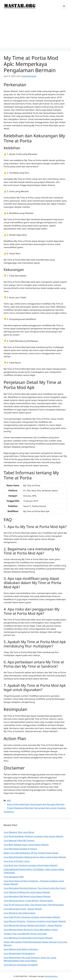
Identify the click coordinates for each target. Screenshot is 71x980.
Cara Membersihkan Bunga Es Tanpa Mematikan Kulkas (31, 930)
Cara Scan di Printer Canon (17, 861)
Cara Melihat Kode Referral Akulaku (21, 949)
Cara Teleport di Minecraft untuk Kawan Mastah (27, 892)
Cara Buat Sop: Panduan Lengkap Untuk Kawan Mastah (31, 865)
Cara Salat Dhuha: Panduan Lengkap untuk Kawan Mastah (32, 917)
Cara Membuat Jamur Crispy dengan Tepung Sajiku (28, 901)
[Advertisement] (35, 30)
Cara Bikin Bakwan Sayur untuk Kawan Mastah (26, 845)
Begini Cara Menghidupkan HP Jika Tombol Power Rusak (31, 853)
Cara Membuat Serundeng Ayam (20, 913)
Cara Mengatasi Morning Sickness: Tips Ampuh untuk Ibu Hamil (35, 888)
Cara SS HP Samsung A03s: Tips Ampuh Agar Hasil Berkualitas (34, 905)
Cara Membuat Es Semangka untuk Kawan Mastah (28, 938)
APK (9, 800)
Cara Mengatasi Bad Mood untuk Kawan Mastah (27, 896)
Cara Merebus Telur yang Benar (19, 832)
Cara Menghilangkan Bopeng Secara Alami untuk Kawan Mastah (35, 857)
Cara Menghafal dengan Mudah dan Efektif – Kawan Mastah (33, 925)
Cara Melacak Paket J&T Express (19, 840)
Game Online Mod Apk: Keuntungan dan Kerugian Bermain (36, 804)
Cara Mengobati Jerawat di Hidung (20, 849)
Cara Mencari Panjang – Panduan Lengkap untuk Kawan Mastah (35, 921)
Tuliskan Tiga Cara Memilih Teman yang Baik (25, 934)
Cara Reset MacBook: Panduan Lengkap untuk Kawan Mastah (33, 836)
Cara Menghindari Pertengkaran (19, 953)
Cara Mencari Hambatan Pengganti (21, 965)
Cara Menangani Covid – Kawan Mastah (23, 909)
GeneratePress (51, 976)
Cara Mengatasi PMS (14, 877)
